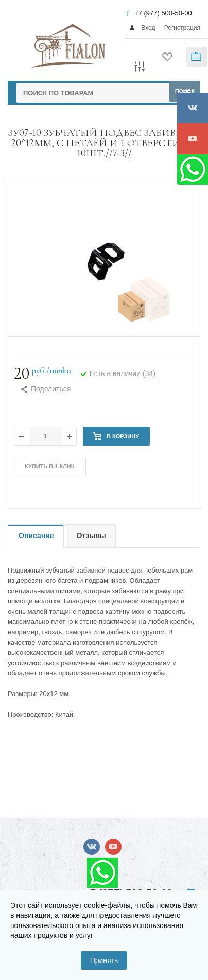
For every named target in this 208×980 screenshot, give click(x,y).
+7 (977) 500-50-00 (163, 13)
